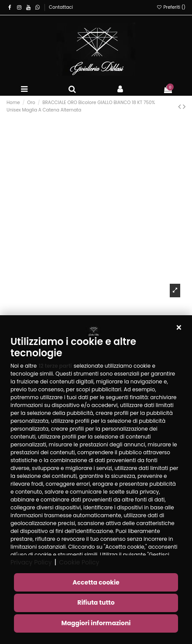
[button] (179, 328)
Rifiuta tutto (96, 602)
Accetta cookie (96, 582)
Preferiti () (171, 7)
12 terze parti (55, 366)
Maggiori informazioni (96, 623)
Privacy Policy (31, 562)
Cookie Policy (79, 562)
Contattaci (61, 7)
